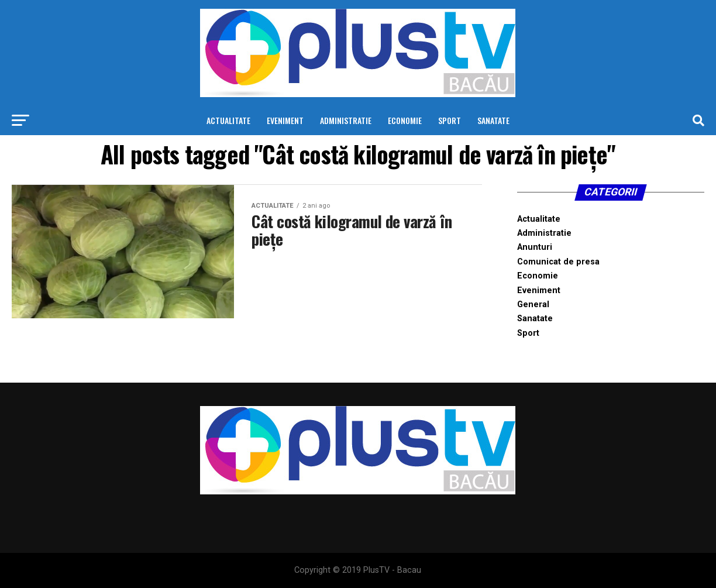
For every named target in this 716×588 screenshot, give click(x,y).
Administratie (346, 120)
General (533, 305)
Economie (405, 120)
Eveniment (285, 120)
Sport (450, 120)
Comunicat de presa (558, 262)
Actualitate (228, 120)
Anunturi (535, 247)
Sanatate (493, 120)
